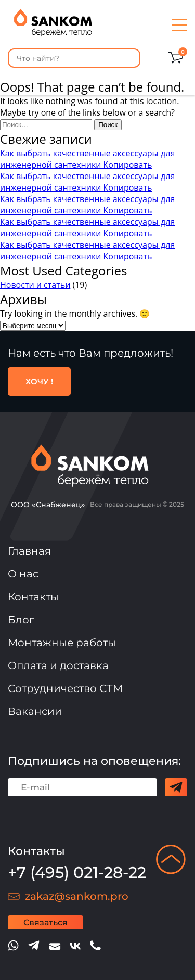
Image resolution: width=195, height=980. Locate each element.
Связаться (45, 922)
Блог (21, 620)
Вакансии (35, 711)
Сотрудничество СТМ (65, 688)
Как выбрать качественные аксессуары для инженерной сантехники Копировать (87, 159)
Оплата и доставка (58, 665)
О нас (23, 574)
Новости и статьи (35, 285)
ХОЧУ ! (39, 381)
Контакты (33, 597)
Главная (29, 551)
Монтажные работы (62, 643)
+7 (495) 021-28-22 (77, 872)
